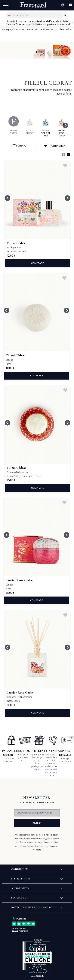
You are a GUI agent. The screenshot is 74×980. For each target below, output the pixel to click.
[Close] (72, 23)
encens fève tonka (62, 127)
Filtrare (19, 145)
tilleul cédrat (30, 125)
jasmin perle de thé (46, 127)
